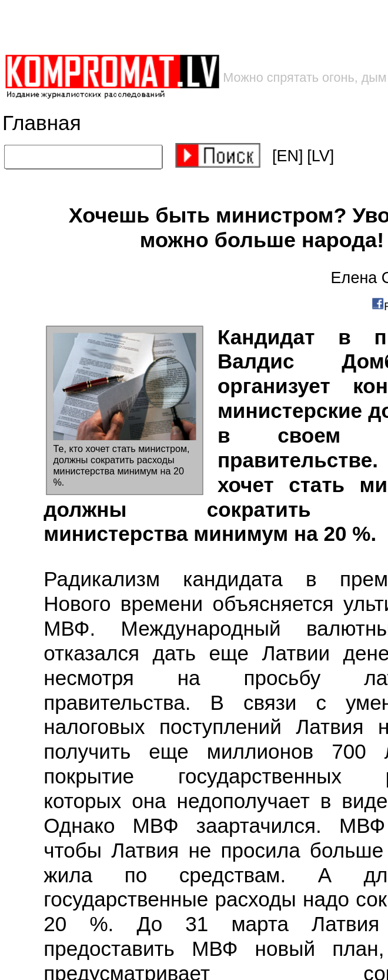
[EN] (288, 156)
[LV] (320, 156)
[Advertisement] (189, 27)
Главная (42, 123)
